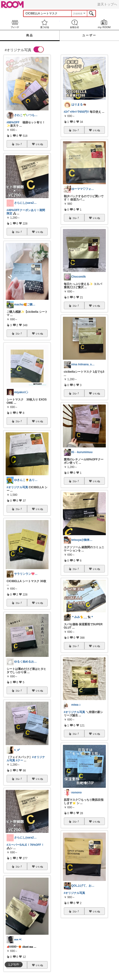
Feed (15, 24)
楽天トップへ (107, 4)
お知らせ (74, 24)
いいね (39, 144)
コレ (19, 144)
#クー (19, 760)
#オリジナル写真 (17, 487)
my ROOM (104, 24)
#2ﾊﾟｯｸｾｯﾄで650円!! (76, 112)
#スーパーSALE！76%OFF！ (25, 845)
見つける (45, 24)
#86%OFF (13, 122)
